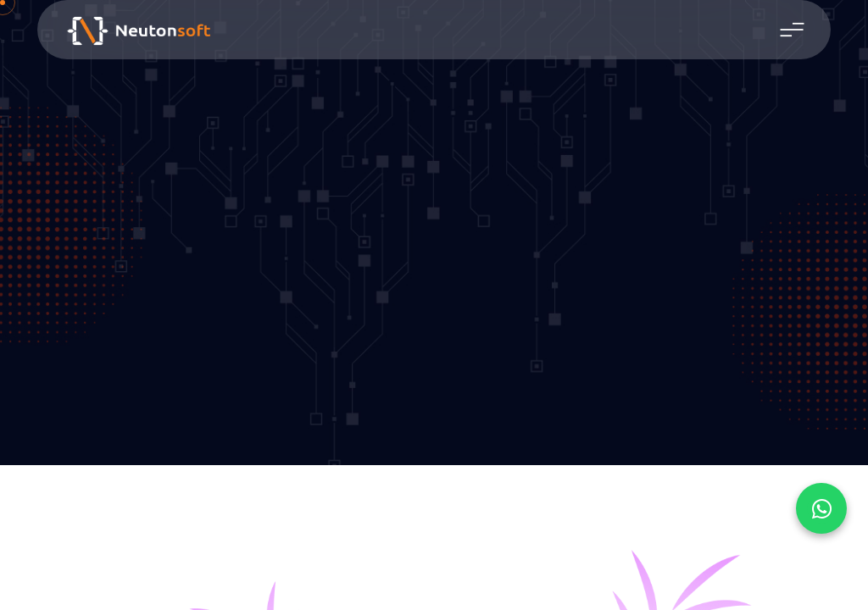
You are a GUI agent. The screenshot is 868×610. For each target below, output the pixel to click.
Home (412, 275)
